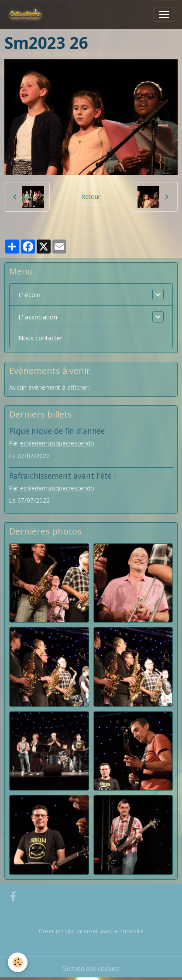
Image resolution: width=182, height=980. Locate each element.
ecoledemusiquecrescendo (57, 443)
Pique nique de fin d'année (57, 431)
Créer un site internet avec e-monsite (91, 931)
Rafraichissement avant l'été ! (62, 476)
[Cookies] (18, 962)
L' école (29, 295)
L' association (38, 317)
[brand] (27, 14)
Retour (91, 197)
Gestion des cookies (91, 968)
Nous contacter (40, 338)
